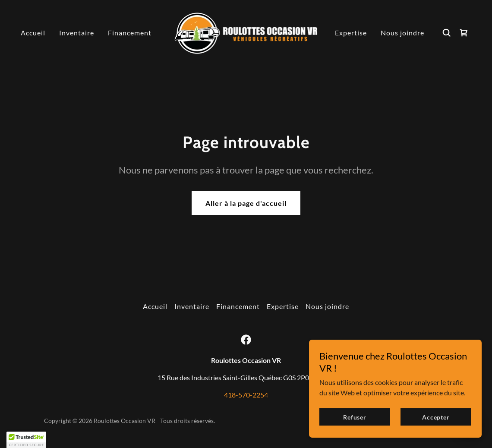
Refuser (355, 417)
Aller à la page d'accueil (246, 203)
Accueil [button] (155, 306)
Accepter (436, 417)
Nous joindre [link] (402, 33)
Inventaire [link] (77, 33)
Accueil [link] (33, 33)
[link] (246, 32)
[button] (26, 440)
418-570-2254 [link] (246, 395)
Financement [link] (130, 33)
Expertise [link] (351, 33)
